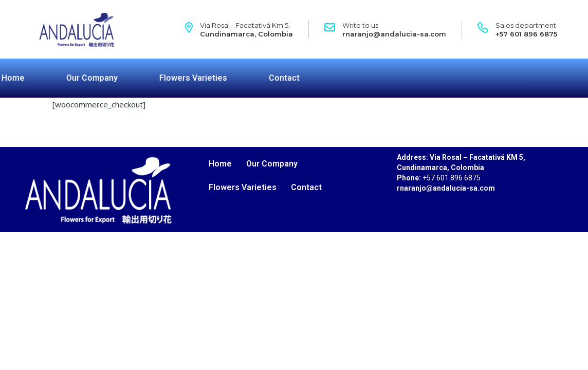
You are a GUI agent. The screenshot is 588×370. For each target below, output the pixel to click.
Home (220, 164)
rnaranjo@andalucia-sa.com (394, 34)
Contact (238, 78)
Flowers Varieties (147, 78)
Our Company (46, 78)
